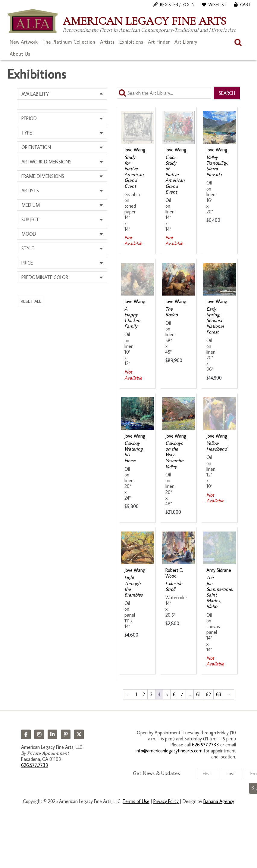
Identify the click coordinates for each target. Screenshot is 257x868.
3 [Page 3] (151, 694)
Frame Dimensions (43, 176)
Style (28, 248)
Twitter (79, 734)
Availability (35, 94)
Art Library (186, 42)
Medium (31, 205)
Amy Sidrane (219, 570)
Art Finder (159, 42)
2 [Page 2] (144, 694)
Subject (30, 219)
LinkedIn (52, 734)
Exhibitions (131, 42)
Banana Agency (219, 801)
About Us (20, 54)
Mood (29, 234)
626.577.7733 (35, 765)
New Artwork (24, 42)
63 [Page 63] (219, 694)
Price (27, 263)
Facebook (26, 734)
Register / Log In (177, 5)
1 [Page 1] (136, 694)
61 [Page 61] (198, 694)
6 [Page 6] (174, 694)
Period (29, 118)
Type (27, 133)
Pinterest (66, 734)
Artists (107, 42)
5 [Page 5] (167, 694)
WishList (218, 5)
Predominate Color (45, 277)
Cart (245, 5)
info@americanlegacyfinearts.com (169, 751)
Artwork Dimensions (46, 162)
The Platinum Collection (69, 42)
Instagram (39, 734)
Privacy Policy (166, 801)
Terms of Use (136, 801)
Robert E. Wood (174, 573)
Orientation (36, 147)
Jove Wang (135, 150)
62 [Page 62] (208, 694)
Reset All (31, 301)
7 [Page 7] (182, 694)
